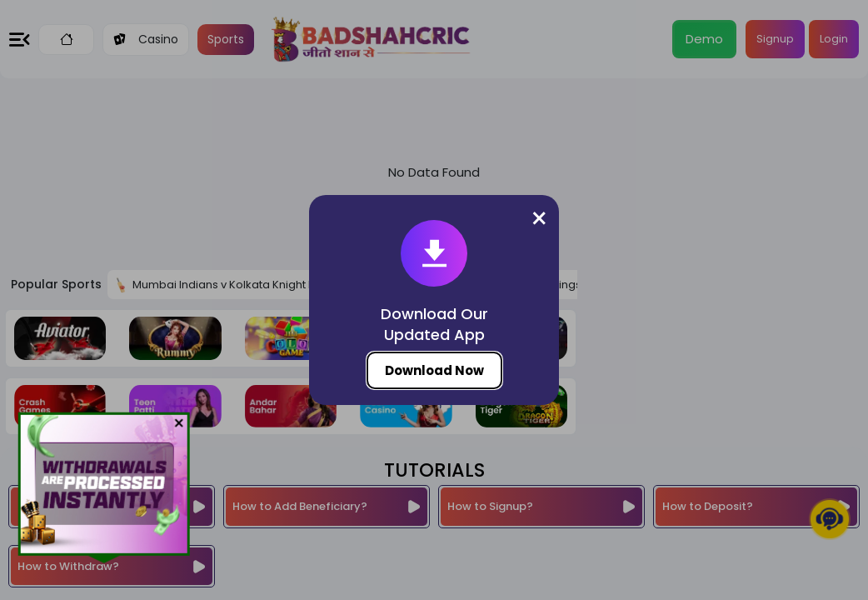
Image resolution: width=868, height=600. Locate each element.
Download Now (434, 370)
